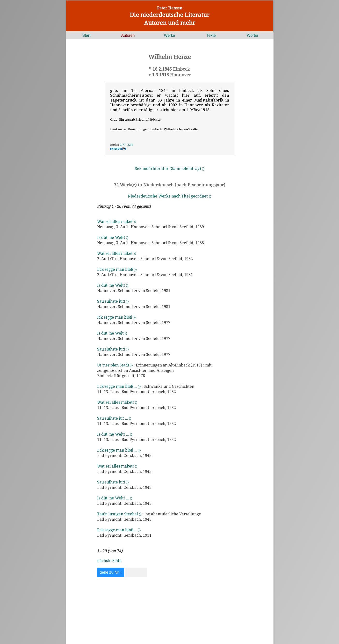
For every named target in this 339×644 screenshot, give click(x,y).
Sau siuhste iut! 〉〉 (113, 349)
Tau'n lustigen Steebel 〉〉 (119, 514)
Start (87, 35)
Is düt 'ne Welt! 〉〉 (113, 237)
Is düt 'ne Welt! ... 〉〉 (115, 434)
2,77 (123, 145)
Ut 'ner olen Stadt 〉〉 (115, 365)
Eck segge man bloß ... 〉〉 (119, 386)
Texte (211, 35)
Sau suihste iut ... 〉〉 (114, 418)
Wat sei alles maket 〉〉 (117, 221)
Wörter (253, 35)
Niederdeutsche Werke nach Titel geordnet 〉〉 (169, 196)
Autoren (128, 35)
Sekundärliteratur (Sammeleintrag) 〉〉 (170, 168)
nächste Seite (109, 561)
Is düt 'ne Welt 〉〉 (112, 333)
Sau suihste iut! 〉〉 (113, 301)
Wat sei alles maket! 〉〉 (117, 402)
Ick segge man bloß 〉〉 (116, 317)
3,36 (130, 145)
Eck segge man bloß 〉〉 (117, 269)
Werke (170, 35)
